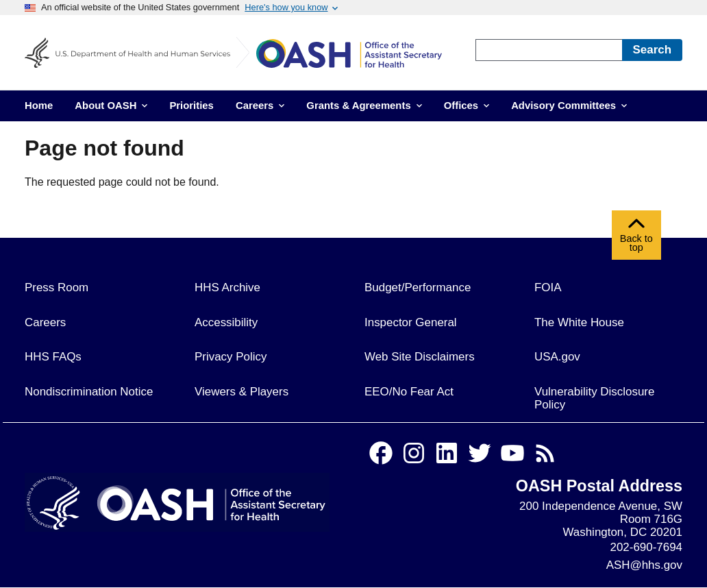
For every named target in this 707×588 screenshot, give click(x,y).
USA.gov (557, 357)
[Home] (359, 56)
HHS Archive (227, 287)
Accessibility (226, 322)
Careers (45, 322)
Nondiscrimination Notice (89, 392)
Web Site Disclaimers (420, 357)
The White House (579, 322)
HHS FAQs (53, 357)
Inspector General (411, 322)
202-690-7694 (646, 547)
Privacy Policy (231, 357)
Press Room (57, 287)
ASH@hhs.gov (644, 565)
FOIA (548, 287)
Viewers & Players (241, 392)
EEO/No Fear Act (409, 392)
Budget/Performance (418, 287)
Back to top (636, 238)
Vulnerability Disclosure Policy (594, 398)
